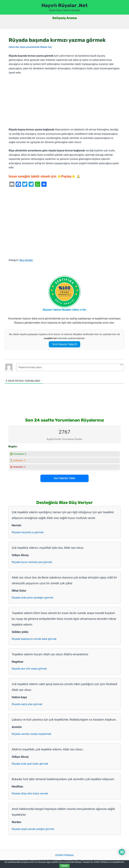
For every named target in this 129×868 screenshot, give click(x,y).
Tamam (64, 866)
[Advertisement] (64, 101)
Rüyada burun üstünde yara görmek (32, 562)
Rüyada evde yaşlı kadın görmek (30, 764)
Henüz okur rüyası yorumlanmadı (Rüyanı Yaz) (30, 47)
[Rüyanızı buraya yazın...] (70, 367)
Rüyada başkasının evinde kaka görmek (34, 639)
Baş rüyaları (26, 260)
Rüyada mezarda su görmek (28, 532)
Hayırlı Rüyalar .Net (64, 5)
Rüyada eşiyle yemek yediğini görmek (33, 829)
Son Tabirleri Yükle (64, 478)
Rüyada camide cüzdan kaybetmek (31, 734)
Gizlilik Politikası (64, 855)
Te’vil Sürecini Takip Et (65, 344)
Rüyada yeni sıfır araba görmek (29, 669)
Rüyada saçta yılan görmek (27, 704)
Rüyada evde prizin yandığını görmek (32, 598)
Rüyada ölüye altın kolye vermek (30, 794)
